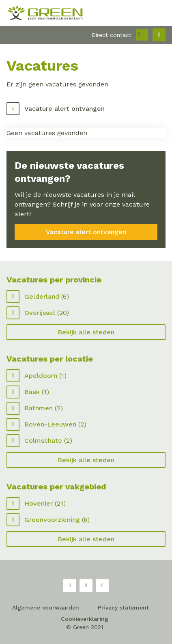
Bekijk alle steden (86, 332)
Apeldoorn (41, 376)
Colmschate (43, 440)
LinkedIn (102, 586)
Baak (32, 392)
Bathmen (39, 408)
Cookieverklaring (85, 619)
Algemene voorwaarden (46, 607)
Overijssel (40, 313)
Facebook (70, 586)
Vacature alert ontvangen (64, 109)
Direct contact (112, 35)
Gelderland (42, 296)
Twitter (86, 586)
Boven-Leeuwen (50, 424)
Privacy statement (123, 607)
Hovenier (39, 503)
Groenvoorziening (52, 520)
